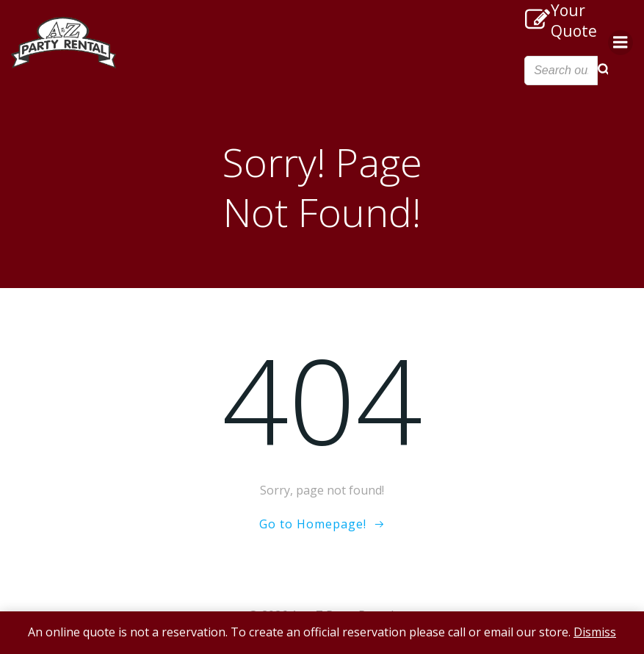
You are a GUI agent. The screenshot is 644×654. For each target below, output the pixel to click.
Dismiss (595, 632)
